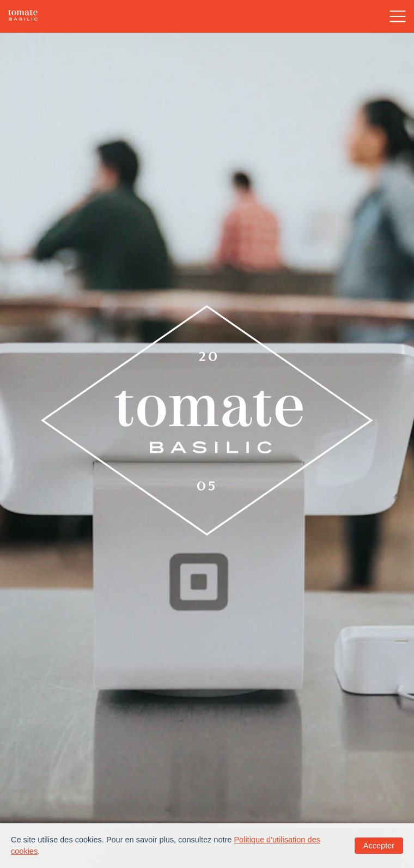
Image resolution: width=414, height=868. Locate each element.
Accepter (379, 846)
